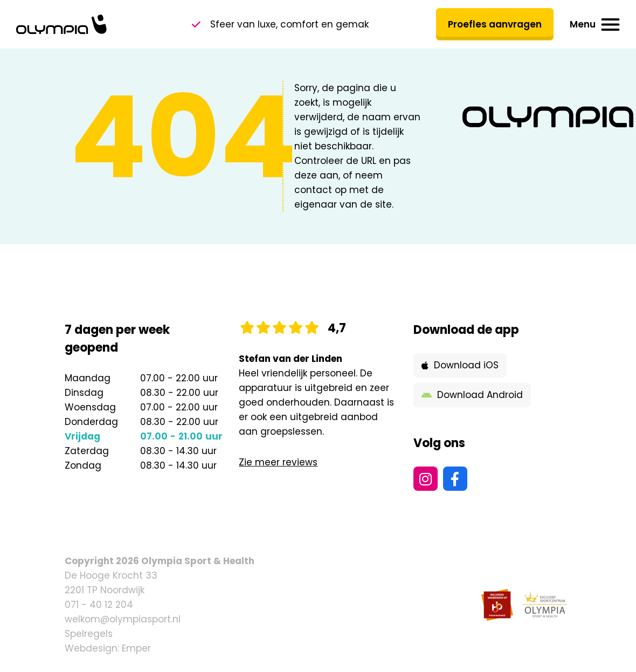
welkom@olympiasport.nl (123, 619)
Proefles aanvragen (495, 24)
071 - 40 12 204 (99, 605)
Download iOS (460, 365)
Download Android (472, 395)
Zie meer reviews (278, 462)
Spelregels (89, 634)
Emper (136, 648)
